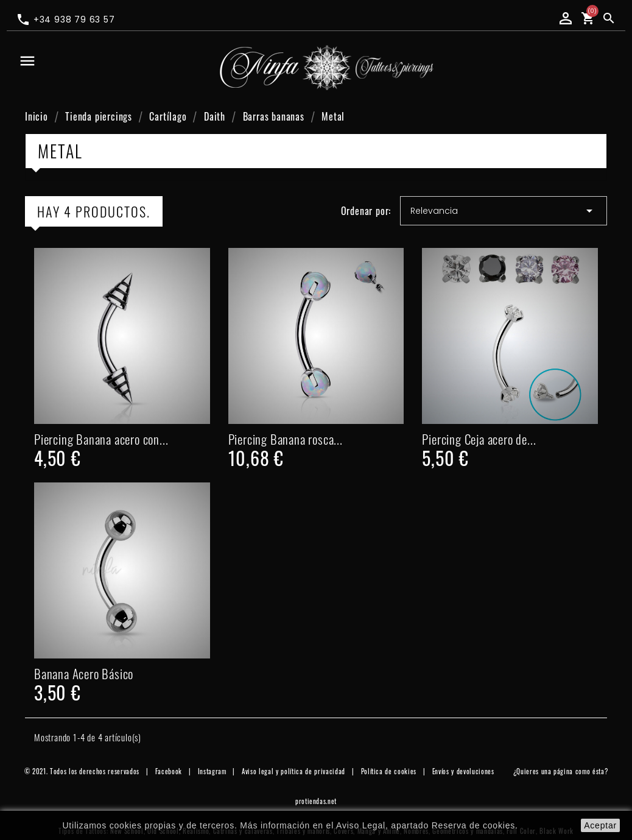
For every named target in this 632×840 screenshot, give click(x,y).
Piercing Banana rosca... (286, 439)
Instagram (212, 771)
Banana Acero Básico (84, 673)
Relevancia (504, 211)
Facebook (169, 771)
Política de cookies (389, 771)
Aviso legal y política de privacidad (293, 771)
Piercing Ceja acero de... (479, 439)
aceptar (600, 825)
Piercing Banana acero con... (101, 439)
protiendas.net (316, 801)
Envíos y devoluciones (463, 771)
